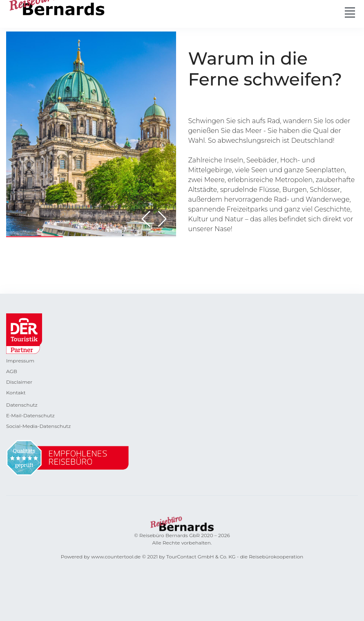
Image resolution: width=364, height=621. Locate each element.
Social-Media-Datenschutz (38, 426)
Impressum (20, 361)
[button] (162, 219)
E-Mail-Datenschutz (30, 415)
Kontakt (16, 393)
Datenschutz (22, 405)
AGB (12, 371)
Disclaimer (19, 382)
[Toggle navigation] (350, 12)
